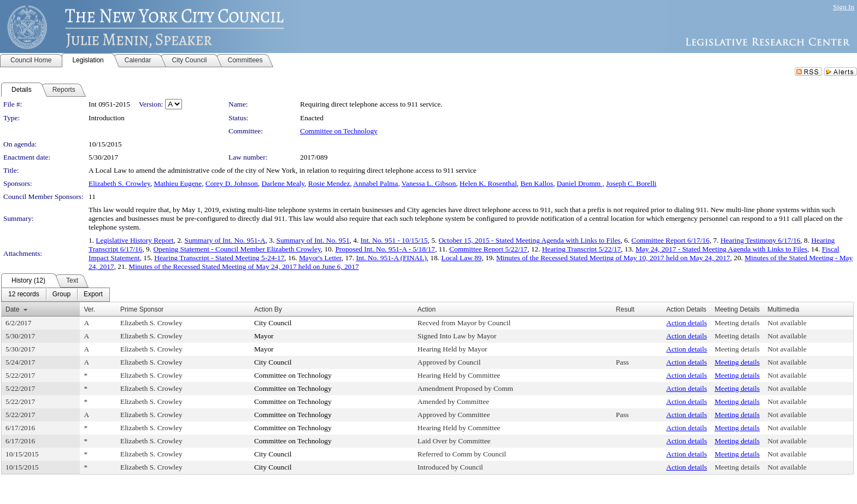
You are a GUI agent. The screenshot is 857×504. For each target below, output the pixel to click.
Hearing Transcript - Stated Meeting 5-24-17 (219, 258)
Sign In (844, 7)
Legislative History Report (134, 240)
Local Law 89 (461, 258)
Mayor (264, 336)
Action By (268, 309)
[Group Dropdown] (61, 295)
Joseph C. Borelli (631, 183)
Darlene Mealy (283, 183)
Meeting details (737, 323)
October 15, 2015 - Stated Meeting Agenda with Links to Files (529, 240)
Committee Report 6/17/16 (670, 240)
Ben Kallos (537, 183)
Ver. (89, 309)
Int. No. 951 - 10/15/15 (394, 240)
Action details (686, 323)
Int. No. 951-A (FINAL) (391, 258)
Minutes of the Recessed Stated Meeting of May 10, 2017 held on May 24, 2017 (613, 258)
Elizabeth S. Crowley (119, 183)
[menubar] (55, 295)
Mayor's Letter (320, 258)
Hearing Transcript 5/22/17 (582, 249)
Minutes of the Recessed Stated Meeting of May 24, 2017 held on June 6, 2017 (243, 266)
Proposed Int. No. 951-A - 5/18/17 (385, 249)
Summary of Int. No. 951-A (225, 240)
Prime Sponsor (142, 309)
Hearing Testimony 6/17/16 (760, 240)
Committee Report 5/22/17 (488, 249)
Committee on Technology (339, 131)
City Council (273, 323)
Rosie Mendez (329, 183)
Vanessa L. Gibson (429, 183)
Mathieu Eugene (178, 183)
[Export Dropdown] (93, 295)
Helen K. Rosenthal (488, 183)
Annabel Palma (375, 183)
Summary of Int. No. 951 (313, 240)
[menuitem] (24, 295)
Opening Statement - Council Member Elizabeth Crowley (237, 249)
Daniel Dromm (580, 183)
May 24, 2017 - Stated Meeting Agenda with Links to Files (721, 249)
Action (427, 309)
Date (12, 309)
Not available (787, 323)
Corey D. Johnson (232, 183)
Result (625, 309)
